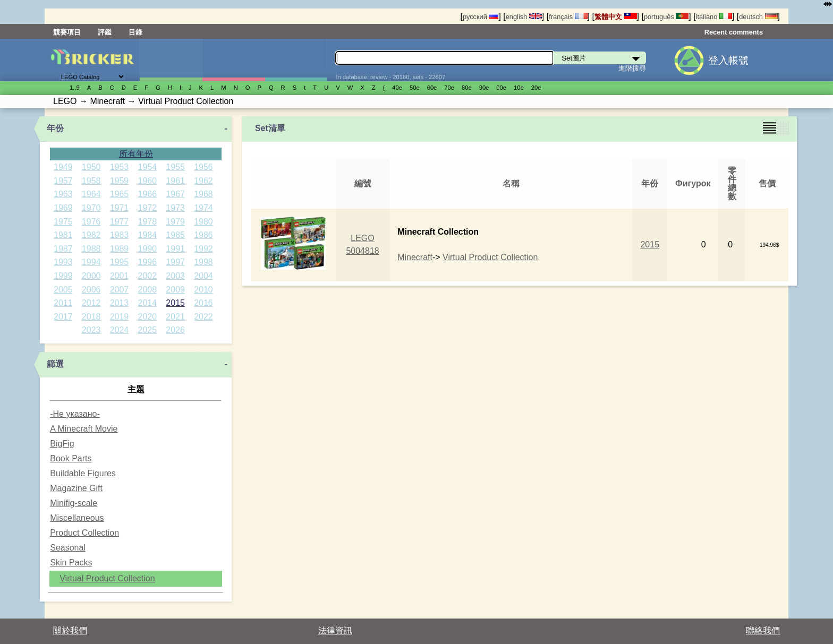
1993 (63, 262)
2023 (91, 330)
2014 (148, 303)
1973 (175, 208)
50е (415, 88)
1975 (63, 222)
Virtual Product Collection (107, 578)
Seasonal (68, 548)
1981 (63, 235)
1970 (91, 208)
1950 (91, 167)
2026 (175, 330)
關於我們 (70, 630)
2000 (91, 276)
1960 (148, 181)
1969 (63, 208)
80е (467, 88)
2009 (175, 290)
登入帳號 (728, 60)
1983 (120, 235)
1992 (203, 249)
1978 (148, 222)
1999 (63, 276)
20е (536, 88)
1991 (175, 249)
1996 (148, 262)
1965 (120, 194)
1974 (203, 208)
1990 (148, 249)
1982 (91, 235)
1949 (63, 167)
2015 (175, 303)
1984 (148, 235)
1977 (120, 222)
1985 (175, 235)
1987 (63, 249)
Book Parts (71, 458)
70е (449, 88)
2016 (203, 303)
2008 (148, 290)
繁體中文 (616, 17)
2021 (175, 317)
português (666, 17)
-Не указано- (75, 414)
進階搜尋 (632, 68)
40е (397, 88)
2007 (120, 290)
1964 (91, 194)
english (524, 17)
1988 (91, 249)
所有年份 (136, 154)
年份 (55, 128)
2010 (203, 290)
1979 (175, 222)
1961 (175, 181)
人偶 (233, 60)
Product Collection (84, 533)
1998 (203, 262)
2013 (120, 303)
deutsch (758, 17)
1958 (91, 181)
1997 (175, 262)
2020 (148, 317)
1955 (175, 167)
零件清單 (296, 60)
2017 (63, 317)
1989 (120, 249)
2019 (120, 317)
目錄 (135, 32)
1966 (148, 194)
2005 (63, 290)
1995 (120, 262)
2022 (203, 317)
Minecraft (415, 257)
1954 (148, 167)
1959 (120, 181)
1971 (120, 208)
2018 (91, 317)
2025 (148, 330)
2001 (120, 276)
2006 (91, 290)
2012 (91, 303)
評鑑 (105, 32)
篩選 (55, 364)
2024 (120, 330)
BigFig (62, 444)
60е (432, 88)
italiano (714, 17)
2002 (148, 276)
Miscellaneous (77, 518)
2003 (175, 276)
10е (519, 88)
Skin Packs (71, 563)
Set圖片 (171, 60)
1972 (148, 208)
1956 (203, 167)
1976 (91, 222)
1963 (63, 194)
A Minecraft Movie (84, 429)
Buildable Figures (83, 473)
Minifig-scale (74, 503)
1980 (203, 222)
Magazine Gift (76, 488)
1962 (203, 181)
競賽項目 (67, 32)
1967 (175, 194)
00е (501, 88)
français (568, 17)
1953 (120, 167)
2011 (63, 303)
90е (484, 88)
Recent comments (734, 32)
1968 (203, 194)
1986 (203, 235)
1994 (91, 262)
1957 (63, 181)
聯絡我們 (763, 630)
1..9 (75, 88)
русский (481, 17)
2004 (203, 276)
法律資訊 (335, 630)
